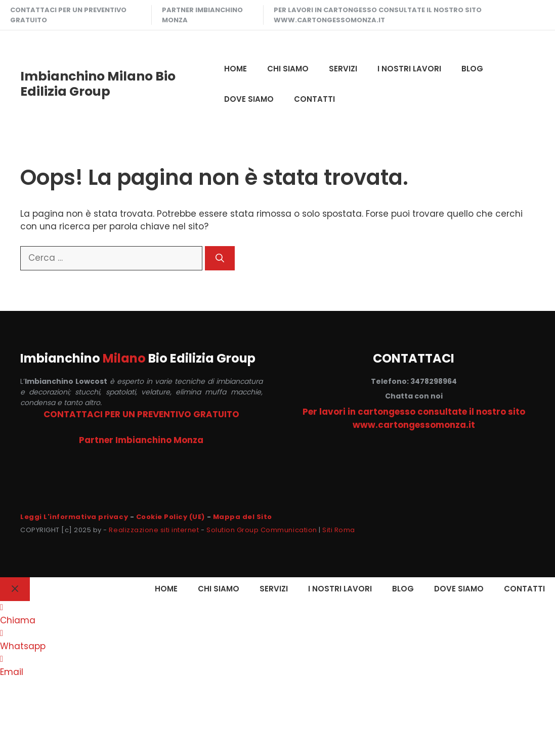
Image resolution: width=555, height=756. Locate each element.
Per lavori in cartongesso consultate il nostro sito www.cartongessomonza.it (378, 15)
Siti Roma (339, 530)
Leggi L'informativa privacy (74, 517)
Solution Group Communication (262, 530)
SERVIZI (343, 69)
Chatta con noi (414, 396)
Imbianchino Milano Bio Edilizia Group (98, 84)
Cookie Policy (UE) (170, 517)
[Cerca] (220, 258)
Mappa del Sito (243, 517)
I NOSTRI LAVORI (409, 69)
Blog (472, 69)
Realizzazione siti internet (154, 530)
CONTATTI (314, 99)
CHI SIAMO (288, 69)
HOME (236, 69)
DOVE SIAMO (249, 99)
